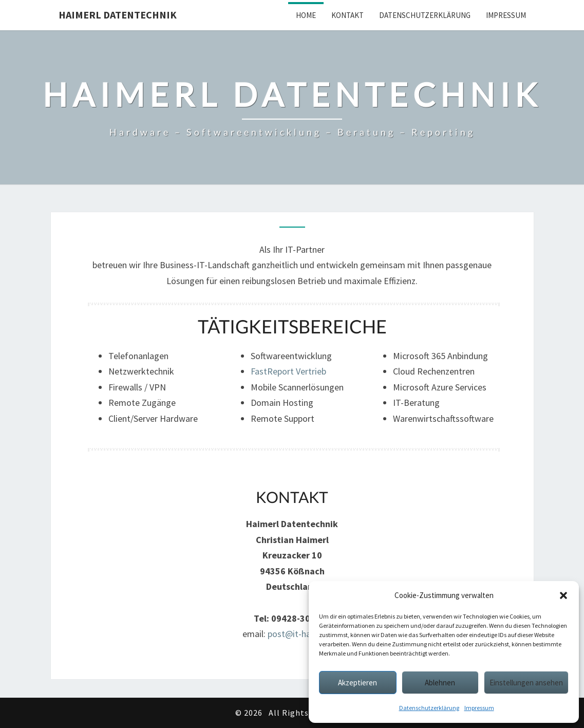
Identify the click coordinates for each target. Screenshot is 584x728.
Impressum (479, 708)
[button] (563, 595)
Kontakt (347, 15)
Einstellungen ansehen (526, 683)
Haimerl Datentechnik (118, 15)
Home (306, 15)
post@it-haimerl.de (305, 634)
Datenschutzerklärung (429, 708)
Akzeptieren (357, 683)
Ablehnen (440, 683)
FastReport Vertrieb (288, 371)
